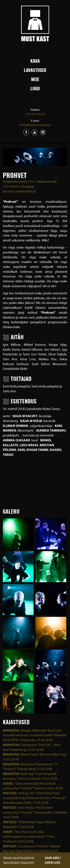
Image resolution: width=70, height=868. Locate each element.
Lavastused (35, 70)
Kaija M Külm (31, 421)
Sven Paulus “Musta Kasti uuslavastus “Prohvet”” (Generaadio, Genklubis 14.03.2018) (35, 812)
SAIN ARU (52, 858)
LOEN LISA (53, 862)
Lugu (35, 88)
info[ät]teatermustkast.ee (35, 125)
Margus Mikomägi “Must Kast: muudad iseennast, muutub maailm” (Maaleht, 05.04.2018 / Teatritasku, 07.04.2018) (35, 735)
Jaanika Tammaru (51, 430)
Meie (35, 79)
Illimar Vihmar (15, 426)
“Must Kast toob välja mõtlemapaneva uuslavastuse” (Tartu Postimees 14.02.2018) (29, 836)
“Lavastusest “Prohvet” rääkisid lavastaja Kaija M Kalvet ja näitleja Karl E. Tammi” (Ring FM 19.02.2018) (32, 851)
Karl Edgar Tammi (33, 450)
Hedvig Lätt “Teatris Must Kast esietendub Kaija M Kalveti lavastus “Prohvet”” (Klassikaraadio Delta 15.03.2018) (35, 798)
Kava (35, 61)
